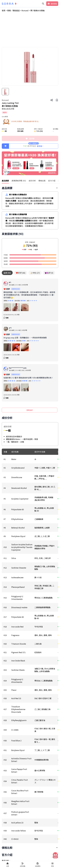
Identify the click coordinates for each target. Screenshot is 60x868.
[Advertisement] (30, 30)
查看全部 (30, 410)
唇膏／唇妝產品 (6, 123)
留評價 (30, 139)
